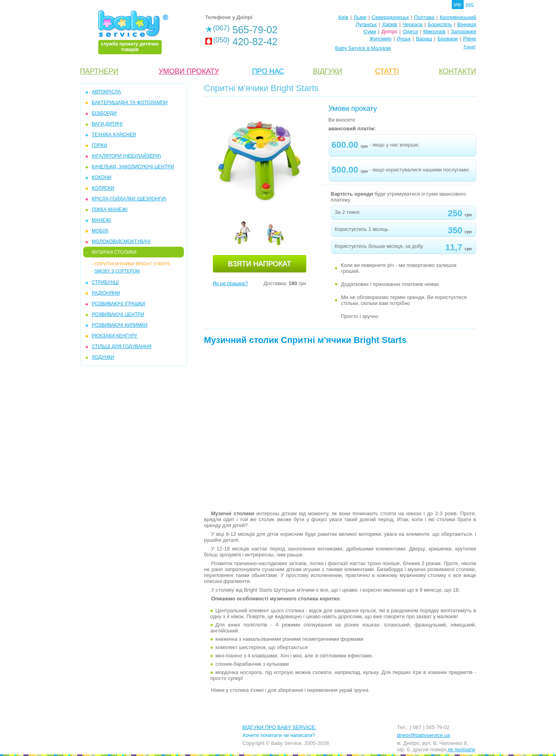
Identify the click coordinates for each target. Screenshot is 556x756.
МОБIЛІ (100, 231)
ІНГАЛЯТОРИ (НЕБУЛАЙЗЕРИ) (126, 156)
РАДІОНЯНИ (106, 293)
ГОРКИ (100, 145)
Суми (370, 31)
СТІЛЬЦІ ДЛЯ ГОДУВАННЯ (122, 347)
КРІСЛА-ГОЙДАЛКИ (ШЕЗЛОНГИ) (129, 199)
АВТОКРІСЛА (107, 92)
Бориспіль (440, 24)
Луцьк (404, 39)
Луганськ (366, 24)
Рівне (470, 39)
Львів (360, 17)
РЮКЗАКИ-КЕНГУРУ (115, 336)
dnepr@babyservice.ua (424, 735)
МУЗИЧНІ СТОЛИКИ (114, 252)
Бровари (448, 39)
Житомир (380, 39)
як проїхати (461, 749)
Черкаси (413, 24)
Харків (390, 24)
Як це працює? (230, 283)
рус (470, 4)
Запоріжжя (464, 31)
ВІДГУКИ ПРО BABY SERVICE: (280, 727)
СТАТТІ (387, 71)
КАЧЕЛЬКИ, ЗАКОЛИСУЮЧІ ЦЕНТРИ (133, 167)
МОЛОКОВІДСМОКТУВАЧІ (121, 242)
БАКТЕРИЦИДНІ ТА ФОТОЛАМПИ (130, 103)
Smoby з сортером (117, 271)
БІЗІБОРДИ (104, 113)
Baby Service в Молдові (363, 48)
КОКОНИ (102, 177)
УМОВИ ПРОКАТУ (189, 71)
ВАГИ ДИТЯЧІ (107, 124)
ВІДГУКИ (328, 71)
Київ (343, 17)
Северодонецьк (390, 17)
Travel (469, 47)
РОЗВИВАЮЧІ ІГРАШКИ (119, 304)
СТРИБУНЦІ (105, 282)
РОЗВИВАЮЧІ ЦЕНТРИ (118, 314)
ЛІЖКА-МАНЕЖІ (110, 209)
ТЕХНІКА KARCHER (114, 135)
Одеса (410, 31)
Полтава (424, 17)
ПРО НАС (268, 71)
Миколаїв (434, 31)
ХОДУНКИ (103, 357)
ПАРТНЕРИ (99, 71)
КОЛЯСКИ (103, 188)
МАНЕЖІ (102, 220)
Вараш (424, 39)
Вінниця (467, 24)
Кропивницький (458, 17)
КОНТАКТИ (457, 71)
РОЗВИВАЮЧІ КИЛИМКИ (120, 325)
